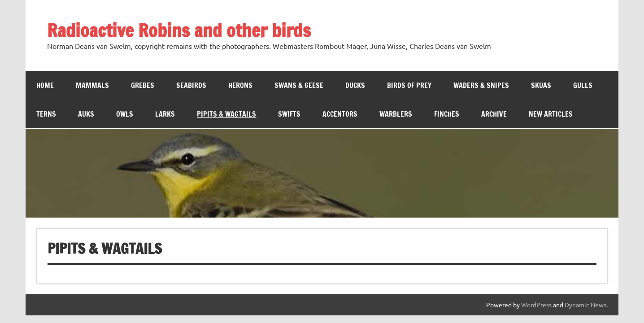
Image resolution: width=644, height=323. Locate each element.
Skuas (541, 85)
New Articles (551, 114)
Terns (46, 114)
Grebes (143, 85)
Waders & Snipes (481, 85)
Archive (494, 114)
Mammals (92, 85)
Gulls (583, 85)
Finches (447, 114)
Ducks (355, 85)
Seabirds (191, 85)
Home (45, 85)
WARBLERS (396, 114)
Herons (240, 85)
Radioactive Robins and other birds (179, 30)
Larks (165, 114)
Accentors (340, 114)
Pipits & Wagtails (226, 114)
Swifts (289, 114)
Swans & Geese (299, 85)
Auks (86, 114)
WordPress (536, 305)
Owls (125, 114)
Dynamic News (585, 305)
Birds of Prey (409, 85)
